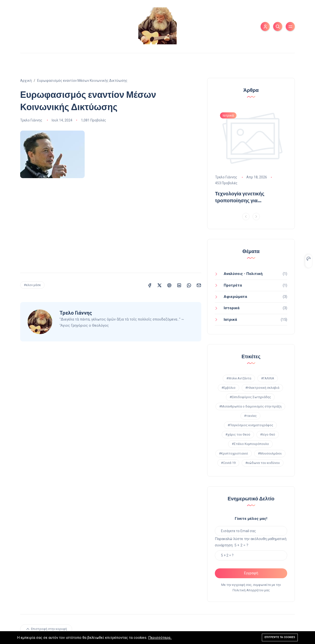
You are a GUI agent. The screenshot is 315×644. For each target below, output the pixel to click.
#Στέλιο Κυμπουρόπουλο (250, 444)
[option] (251, 158)
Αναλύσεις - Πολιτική (243, 274)
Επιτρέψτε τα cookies (280, 637)
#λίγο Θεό (268, 434)
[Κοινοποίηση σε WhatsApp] (189, 285)
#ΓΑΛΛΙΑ (268, 378)
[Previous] (246, 217)
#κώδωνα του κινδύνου (263, 463)
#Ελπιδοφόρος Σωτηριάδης (250, 397)
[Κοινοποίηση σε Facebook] (150, 285)
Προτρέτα (233, 285)
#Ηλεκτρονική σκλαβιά (262, 388)
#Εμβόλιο (228, 388)
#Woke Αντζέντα (239, 378)
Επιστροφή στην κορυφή (46, 629)
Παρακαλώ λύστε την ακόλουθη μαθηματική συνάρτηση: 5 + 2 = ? (251, 542)
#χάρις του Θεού (238, 434)
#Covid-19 (228, 463)
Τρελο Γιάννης (31, 120)
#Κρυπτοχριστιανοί (234, 453)
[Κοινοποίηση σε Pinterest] (169, 285)
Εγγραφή (251, 573)
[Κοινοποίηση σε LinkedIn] (179, 285)
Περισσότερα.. (160, 638)
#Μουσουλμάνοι (270, 453)
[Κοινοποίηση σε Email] (199, 285)
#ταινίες (250, 416)
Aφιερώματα (235, 297)
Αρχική (26, 81)
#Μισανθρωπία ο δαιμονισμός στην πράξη (250, 406)
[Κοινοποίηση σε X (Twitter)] (159, 285)
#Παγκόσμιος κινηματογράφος (250, 425)
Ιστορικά (232, 308)
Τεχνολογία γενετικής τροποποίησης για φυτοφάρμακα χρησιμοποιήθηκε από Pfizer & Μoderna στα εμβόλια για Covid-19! (249, 197)
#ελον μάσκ (32, 285)
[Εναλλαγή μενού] (290, 26)
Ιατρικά (230, 320)
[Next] (256, 217)
